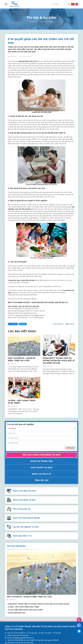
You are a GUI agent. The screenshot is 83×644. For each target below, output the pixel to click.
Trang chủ (34, 22)
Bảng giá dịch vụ (41, 474)
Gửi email (71, 324)
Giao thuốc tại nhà (41, 468)
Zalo (79, 625)
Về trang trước (59, 324)
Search (69, 4)
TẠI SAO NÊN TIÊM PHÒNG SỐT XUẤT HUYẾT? (26, 610)
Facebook (14, 324)
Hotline (79, 620)
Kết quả (70, 448)
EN (77, 4)
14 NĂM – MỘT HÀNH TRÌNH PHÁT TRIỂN (23, 607)
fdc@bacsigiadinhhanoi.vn (23, 638)
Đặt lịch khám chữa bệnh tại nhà (42, 455)
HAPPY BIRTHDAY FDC (17, 613)
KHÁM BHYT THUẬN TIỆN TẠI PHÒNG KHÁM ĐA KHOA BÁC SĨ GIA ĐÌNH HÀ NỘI (59, 361)
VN (73, 4)
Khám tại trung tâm (41, 461)
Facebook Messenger (79, 631)
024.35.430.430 (22, 635)
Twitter (23, 324)
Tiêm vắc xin (42, 480)
